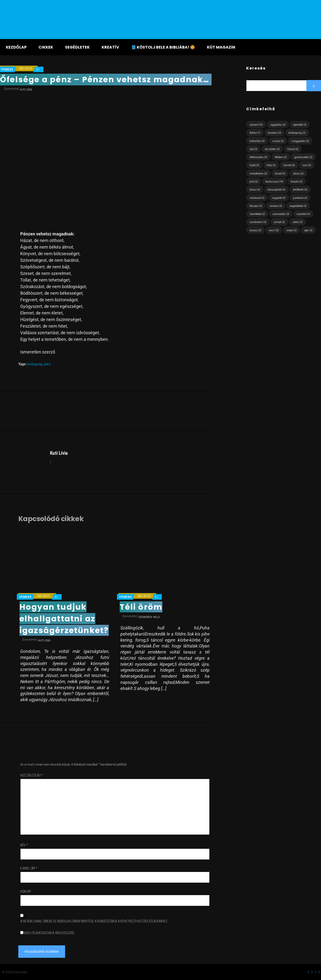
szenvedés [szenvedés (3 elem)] (281, 214)
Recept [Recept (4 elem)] (256, 206)
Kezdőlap (16, 47)
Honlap (26, 891)
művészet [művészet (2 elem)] (257, 198)
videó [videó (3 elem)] (292, 230)
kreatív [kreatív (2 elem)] (297, 181)
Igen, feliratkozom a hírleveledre (47, 933)
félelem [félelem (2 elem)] (281, 157)
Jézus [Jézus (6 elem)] (298, 173)
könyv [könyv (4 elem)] (255, 189)
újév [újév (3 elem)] (308, 230)
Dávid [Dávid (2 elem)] (293, 149)
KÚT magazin (221, 47)
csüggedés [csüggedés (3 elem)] (300, 141)
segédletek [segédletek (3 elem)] (298, 206)
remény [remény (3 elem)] (276, 206)
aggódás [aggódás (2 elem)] (278, 124)
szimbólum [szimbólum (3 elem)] (258, 222)
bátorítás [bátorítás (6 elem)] (257, 141)
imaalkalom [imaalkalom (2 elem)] (258, 173)
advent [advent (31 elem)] (256, 124)
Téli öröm (141, 607)
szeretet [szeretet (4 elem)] (303, 214)
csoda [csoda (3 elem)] (278, 141)
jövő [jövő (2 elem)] (254, 181)
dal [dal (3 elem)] (253, 149)
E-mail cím (29, 868)
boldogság (35, 364)
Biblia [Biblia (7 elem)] (255, 132)
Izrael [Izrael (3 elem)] (280, 173)
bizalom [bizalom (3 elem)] (274, 132)
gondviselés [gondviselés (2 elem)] (303, 157)
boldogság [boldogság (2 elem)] (297, 132)
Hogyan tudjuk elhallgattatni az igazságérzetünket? (64, 619)
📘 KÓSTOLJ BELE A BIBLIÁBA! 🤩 (163, 47)
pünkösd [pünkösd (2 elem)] (300, 198)
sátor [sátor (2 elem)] (297, 222)
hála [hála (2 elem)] (271, 165)
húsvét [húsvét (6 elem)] (289, 165)
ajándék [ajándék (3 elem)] (300, 124)
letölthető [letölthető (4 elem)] (300, 189)
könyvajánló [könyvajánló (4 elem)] (277, 189)
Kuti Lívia (26, 89)
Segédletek (77, 47)
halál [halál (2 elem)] (254, 165)
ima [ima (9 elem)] (307, 165)
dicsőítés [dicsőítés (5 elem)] (272, 149)
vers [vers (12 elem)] (274, 230)
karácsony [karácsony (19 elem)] (274, 181)
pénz (47, 364)
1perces (7, 69)
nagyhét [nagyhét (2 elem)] (279, 198)
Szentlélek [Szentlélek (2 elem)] (257, 214)
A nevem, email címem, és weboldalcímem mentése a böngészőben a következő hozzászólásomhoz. (94, 921)
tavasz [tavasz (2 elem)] (255, 230)
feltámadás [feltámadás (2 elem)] (258, 157)
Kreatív (110, 47)
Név (24, 845)
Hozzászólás (32, 775)
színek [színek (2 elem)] (279, 222)
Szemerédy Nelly (149, 617)
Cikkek (46, 47)
